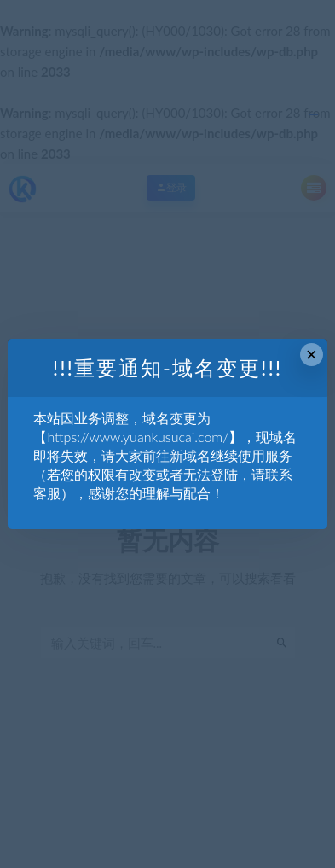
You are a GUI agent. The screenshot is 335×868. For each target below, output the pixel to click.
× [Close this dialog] (312, 355)
